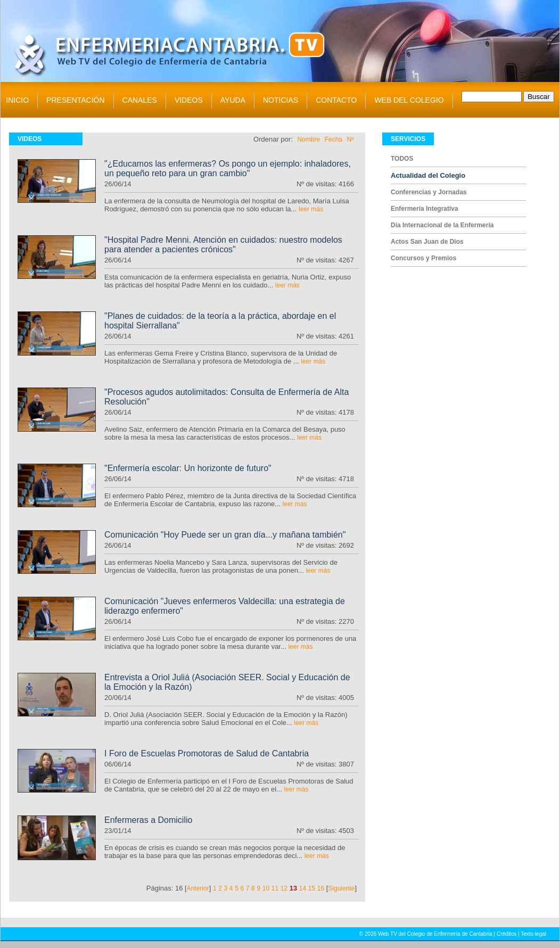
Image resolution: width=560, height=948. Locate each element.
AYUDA (233, 100)
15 (312, 888)
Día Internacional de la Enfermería (442, 225)
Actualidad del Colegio (428, 175)
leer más (311, 209)
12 (284, 888)
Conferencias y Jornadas (429, 192)
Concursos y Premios (423, 258)
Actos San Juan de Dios (427, 242)
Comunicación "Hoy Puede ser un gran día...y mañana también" (225, 535)
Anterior (198, 888)
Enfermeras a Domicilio (148, 820)
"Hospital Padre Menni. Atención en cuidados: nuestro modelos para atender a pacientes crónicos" (223, 245)
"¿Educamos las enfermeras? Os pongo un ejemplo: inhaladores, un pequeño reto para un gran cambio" (228, 168)
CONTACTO (336, 100)
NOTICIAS (281, 100)
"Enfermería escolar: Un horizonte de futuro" (188, 468)
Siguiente (341, 888)
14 (303, 888)
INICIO (17, 100)
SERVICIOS (408, 139)
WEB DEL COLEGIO (409, 100)
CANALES (140, 100)
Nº (351, 139)
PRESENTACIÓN (75, 100)
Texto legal (533, 934)
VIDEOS (189, 100)
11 (275, 888)
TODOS (402, 159)
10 (266, 888)
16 (321, 888)
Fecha (333, 139)
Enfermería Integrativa (425, 209)
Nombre (308, 139)
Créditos (507, 934)
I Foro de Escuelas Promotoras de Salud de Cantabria (207, 753)
